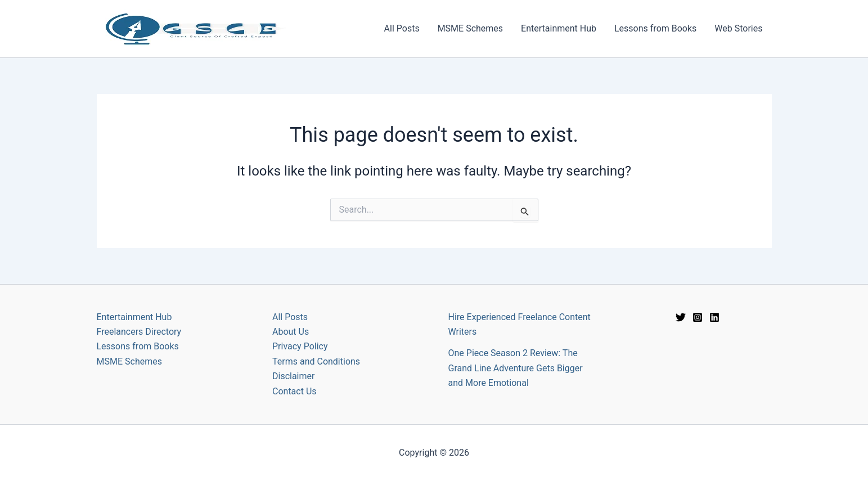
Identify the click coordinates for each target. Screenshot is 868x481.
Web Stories (738, 28)
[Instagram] (698, 317)
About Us (291, 332)
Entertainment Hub (559, 28)
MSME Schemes (470, 28)
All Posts (402, 28)
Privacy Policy (300, 346)
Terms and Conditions (316, 361)
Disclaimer (293, 376)
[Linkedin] (714, 317)
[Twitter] (681, 317)
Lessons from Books (655, 28)
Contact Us (294, 391)
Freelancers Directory (139, 332)
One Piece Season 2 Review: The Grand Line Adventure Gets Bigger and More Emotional (516, 368)
